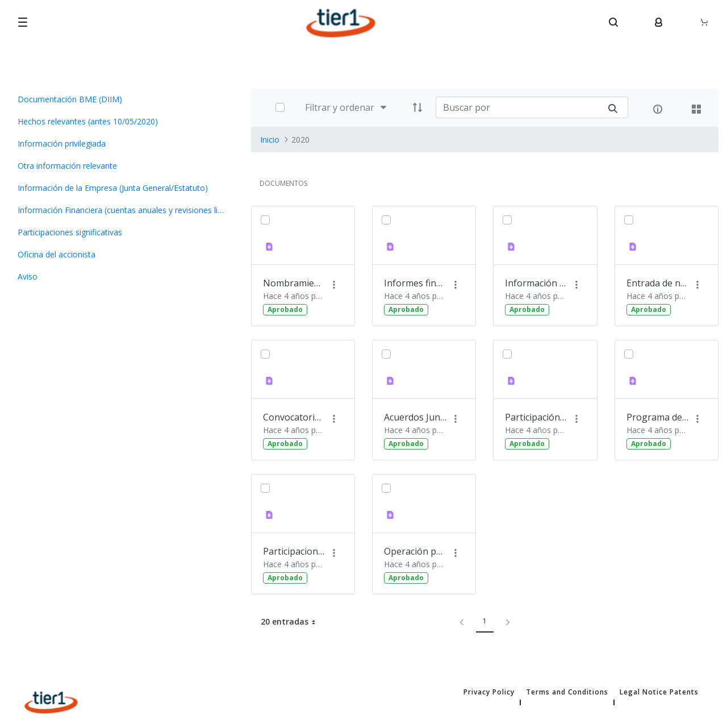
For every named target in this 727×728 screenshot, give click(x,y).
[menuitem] (121, 99)
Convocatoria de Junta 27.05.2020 (294, 417)
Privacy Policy (489, 692)
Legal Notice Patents (659, 692)
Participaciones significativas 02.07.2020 (294, 551)
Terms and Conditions (567, 692)
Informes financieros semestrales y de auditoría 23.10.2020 (415, 283)
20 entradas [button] (293, 622)
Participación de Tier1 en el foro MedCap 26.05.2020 (536, 417)
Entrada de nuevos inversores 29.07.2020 (658, 283)
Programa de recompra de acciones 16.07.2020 (658, 417)
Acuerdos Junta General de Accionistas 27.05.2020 (415, 417)
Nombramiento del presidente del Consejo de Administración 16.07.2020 (294, 283)
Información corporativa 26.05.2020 (536, 283)
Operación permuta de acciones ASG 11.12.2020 (415, 551)
